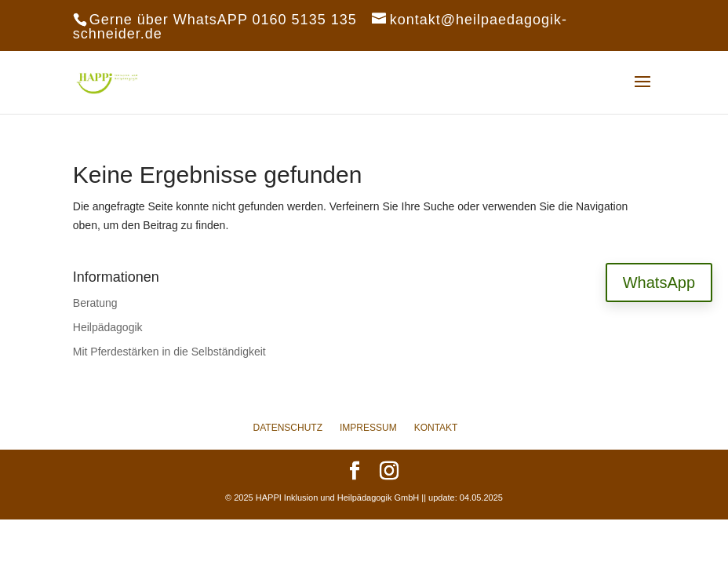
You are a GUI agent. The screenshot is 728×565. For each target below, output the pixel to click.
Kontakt (436, 428)
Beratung (95, 303)
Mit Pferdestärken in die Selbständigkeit (169, 352)
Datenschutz (288, 428)
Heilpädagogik (108, 327)
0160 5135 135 (305, 20)
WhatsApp (659, 282)
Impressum (368, 428)
